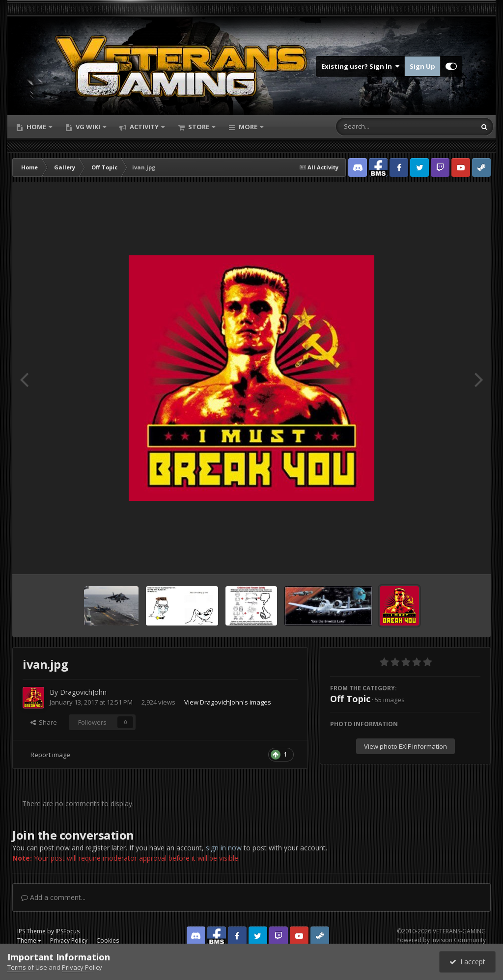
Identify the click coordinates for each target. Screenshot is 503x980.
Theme (29, 940)
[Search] (380, 127)
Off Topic (350, 699)
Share (44, 722)
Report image (50, 755)
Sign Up (422, 66)
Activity (144, 127)
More (248, 127)
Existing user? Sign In (360, 66)
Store (199, 127)
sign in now (224, 848)
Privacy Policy (69, 940)
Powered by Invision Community (441, 940)
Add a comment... (53, 897)
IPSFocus (68, 931)
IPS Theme (31, 931)
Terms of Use (27, 967)
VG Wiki (88, 127)
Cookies (108, 940)
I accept (467, 962)
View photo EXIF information (405, 746)
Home (36, 127)
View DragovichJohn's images (228, 702)
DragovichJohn (83, 692)
